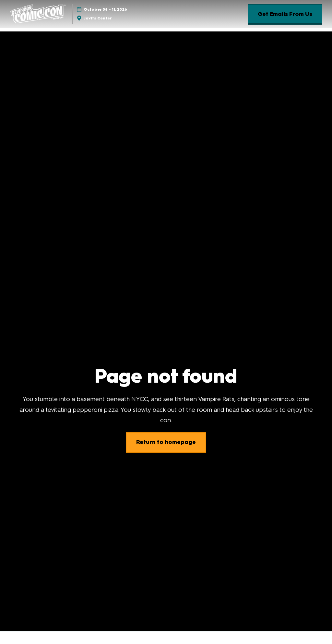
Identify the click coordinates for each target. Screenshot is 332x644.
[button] (285, 14)
